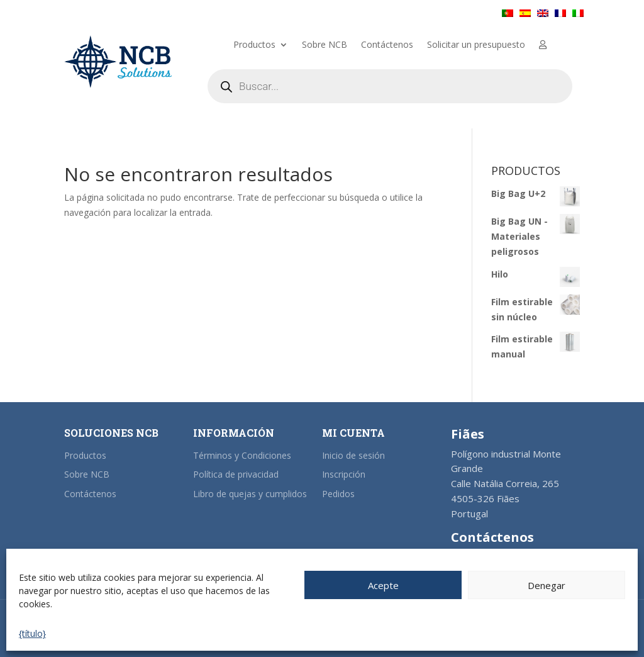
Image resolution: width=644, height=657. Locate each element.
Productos (254, 45)
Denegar (547, 585)
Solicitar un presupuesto (476, 45)
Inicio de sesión (353, 455)
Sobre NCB (325, 45)
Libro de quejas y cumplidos (250, 494)
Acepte (383, 585)
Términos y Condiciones (242, 455)
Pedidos (338, 494)
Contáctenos (387, 45)
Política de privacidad (236, 474)
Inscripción (344, 474)
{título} (32, 633)
